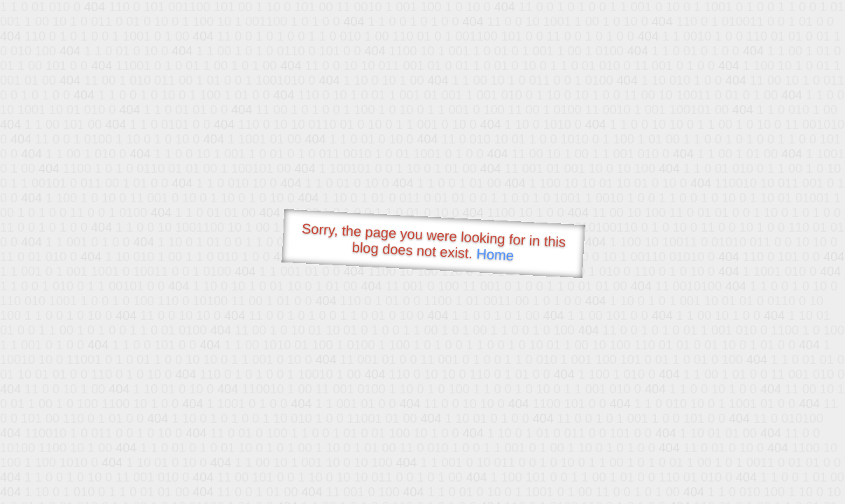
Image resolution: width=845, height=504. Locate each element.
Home (495, 254)
